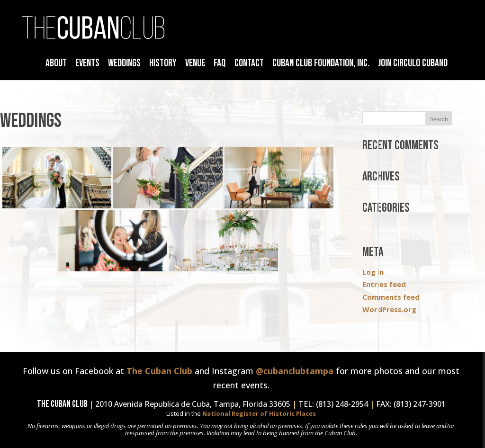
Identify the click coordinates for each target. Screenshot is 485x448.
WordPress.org (389, 309)
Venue (195, 63)
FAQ (220, 63)
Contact (249, 63)
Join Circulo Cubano (413, 63)
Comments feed (391, 297)
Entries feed (384, 284)
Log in (373, 272)
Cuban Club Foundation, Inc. (321, 63)
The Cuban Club (159, 371)
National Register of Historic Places (259, 413)
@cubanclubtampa (295, 371)
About (56, 63)
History (163, 63)
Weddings (124, 63)
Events (87, 63)
